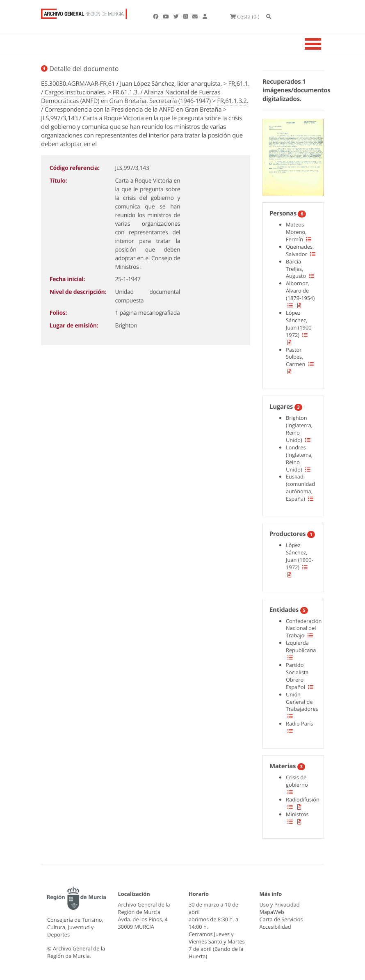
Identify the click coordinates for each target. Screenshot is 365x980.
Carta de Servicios (281, 919)
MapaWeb (272, 912)
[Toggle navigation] (323, 44)
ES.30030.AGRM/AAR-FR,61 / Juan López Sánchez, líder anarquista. (131, 84)
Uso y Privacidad (280, 904)
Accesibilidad (275, 927)
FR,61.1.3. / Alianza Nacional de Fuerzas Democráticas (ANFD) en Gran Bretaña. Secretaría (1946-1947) (131, 97)
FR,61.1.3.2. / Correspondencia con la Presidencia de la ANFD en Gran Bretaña (145, 105)
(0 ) (245, 16)
